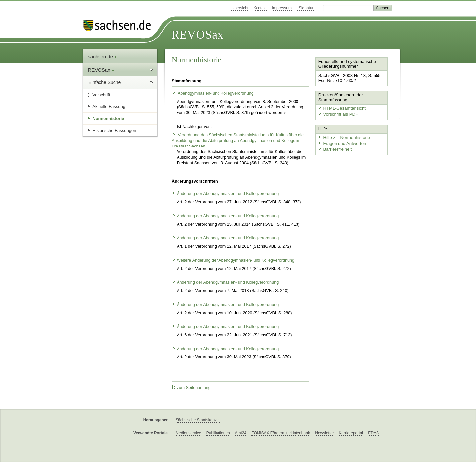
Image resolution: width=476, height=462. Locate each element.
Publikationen (218, 433)
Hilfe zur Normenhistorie (343, 136)
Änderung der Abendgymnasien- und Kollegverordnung (225, 194)
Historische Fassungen (114, 130)
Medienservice (188, 433)
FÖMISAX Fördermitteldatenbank (280, 433)
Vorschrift (101, 95)
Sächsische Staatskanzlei (198, 420)
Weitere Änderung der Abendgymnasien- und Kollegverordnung (233, 260)
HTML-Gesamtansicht (341, 108)
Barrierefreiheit (334, 148)
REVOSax (198, 35)
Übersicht (240, 8)
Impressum (282, 8)
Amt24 (240, 433)
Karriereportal (351, 433)
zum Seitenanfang (191, 387)
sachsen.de (102, 56)
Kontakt (260, 8)
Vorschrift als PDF (337, 114)
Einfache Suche (104, 82)
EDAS (373, 433)
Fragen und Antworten (341, 142)
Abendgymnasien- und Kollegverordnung (213, 93)
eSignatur (305, 8)
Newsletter (324, 433)
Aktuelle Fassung (109, 107)
